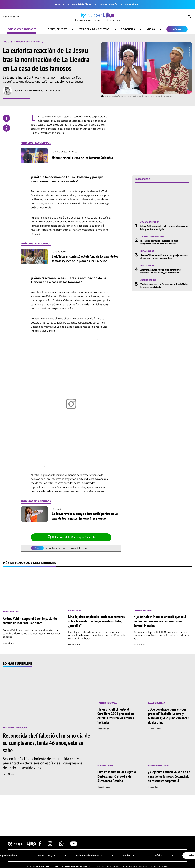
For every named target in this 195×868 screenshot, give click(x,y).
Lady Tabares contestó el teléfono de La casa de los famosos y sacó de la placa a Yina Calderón (85, 258)
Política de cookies (159, 866)
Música (151, 29)
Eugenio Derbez (106, 766)
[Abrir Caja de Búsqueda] (189, 17)
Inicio (6, 42)
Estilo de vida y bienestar (94, 29)
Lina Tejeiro (75, 610)
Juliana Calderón (108, 4)
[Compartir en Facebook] (6, 118)
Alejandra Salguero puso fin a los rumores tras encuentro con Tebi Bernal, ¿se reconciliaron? (161, 271)
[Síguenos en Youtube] (74, 845)
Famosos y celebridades (22, 29)
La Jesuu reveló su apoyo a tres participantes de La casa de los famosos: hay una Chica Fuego (85, 516)
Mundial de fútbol (82, 4)
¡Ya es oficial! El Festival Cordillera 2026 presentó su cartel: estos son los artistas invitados (116, 716)
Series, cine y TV (57, 29)
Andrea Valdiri (11, 611)
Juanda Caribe (148, 280)
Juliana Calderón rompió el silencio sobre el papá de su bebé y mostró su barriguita (164, 227)
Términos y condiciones (108, 866)
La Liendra (50, 548)
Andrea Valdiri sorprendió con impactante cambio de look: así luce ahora (30, 621)
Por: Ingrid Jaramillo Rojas (29, 91)
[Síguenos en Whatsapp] (61, 845)
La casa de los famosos (80, 548)
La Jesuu (62, 548)
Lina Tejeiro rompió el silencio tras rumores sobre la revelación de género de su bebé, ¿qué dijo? (96, 621)
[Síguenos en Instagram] (50, 845)
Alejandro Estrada (159, 766)
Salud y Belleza (156, 703)
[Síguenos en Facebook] (40, 845)
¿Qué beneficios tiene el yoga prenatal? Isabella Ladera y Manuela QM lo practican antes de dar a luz (168, 716)
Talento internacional (153, 237)
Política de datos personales (135, 866)
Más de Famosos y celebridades (29, 563)
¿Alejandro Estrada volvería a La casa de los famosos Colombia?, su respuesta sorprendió (169, 776)
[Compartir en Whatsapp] (6, 128)
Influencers (147, 251)
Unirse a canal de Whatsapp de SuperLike (71, 537)
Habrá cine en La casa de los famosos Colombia (82, 158)
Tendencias (128, 29)
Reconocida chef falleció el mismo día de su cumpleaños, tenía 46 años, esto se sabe (159, 242)
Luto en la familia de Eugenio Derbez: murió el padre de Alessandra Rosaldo (117, 776)
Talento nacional (143, 610)
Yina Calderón (133, 4)
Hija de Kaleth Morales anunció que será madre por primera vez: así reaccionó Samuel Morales (160, 621)
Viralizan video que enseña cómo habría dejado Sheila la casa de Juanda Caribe (164, 286)
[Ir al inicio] (97, 17)
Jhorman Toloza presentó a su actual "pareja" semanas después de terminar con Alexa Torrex (164, 257)
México (177, 29)
